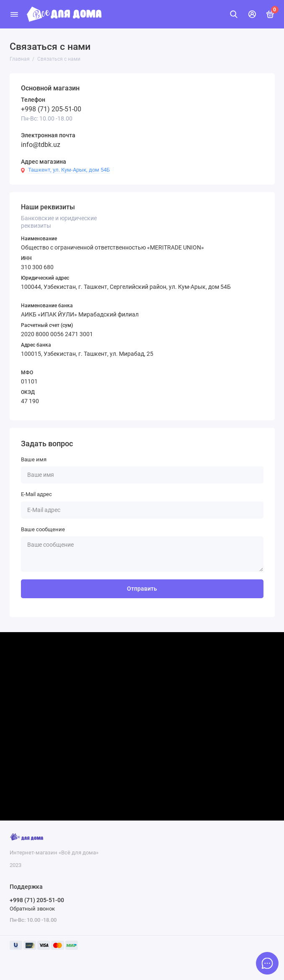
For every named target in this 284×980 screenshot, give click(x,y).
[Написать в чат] (267, 963)
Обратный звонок (32, 909)
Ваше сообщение (43, 529)
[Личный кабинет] (252, 14)
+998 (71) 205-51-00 (51, 109)
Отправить (142, 589)
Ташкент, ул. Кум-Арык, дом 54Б (69, 170)
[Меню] (14, 14)
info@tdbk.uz (41, 145)
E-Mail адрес (36, 494)
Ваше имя (34, 459)
